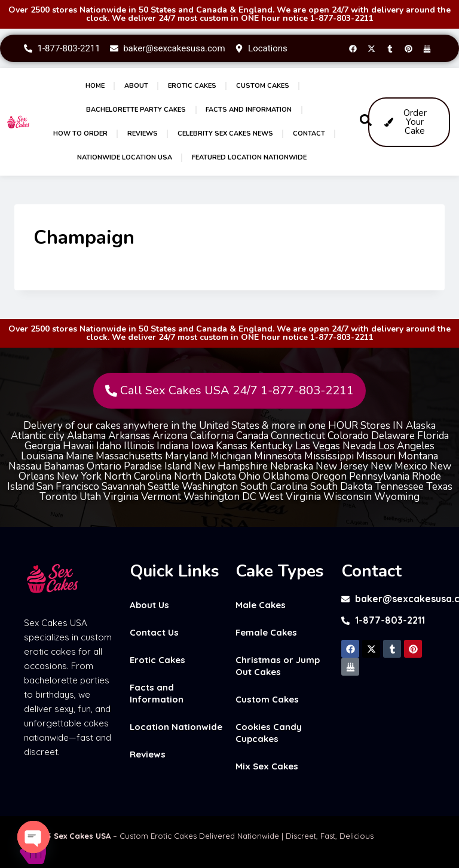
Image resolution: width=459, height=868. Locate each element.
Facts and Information (249, 110)
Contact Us (154, 632)
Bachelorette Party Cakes (136, 110)
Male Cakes (261, 605)
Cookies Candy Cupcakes (269, 733)
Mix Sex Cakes (267, 766)
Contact (309, 134)
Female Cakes (266, 632)
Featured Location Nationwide (249, 157)
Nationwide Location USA (125, 157)
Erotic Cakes (192, 86)
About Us (149, 605)
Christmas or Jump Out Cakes (278, 666)
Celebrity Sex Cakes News (225, 134)
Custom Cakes (263, 86)
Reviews (143, 134)
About (136, 86)
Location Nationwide (176, 727)
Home (95, 86)
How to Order (80, 134)
